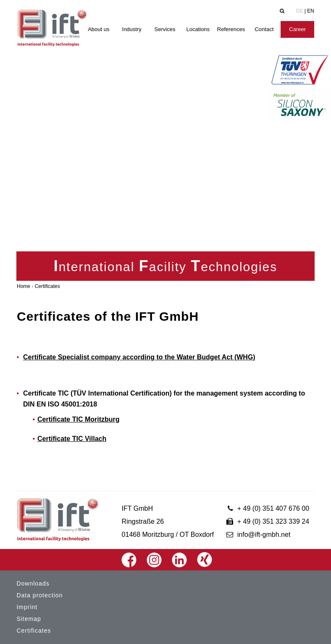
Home (24, 286)
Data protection (39, 595)
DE (300, 11)
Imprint (27, 607)
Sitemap (29, 619)
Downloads (33, 583)
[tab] (269, 12)
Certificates (47, 286)
